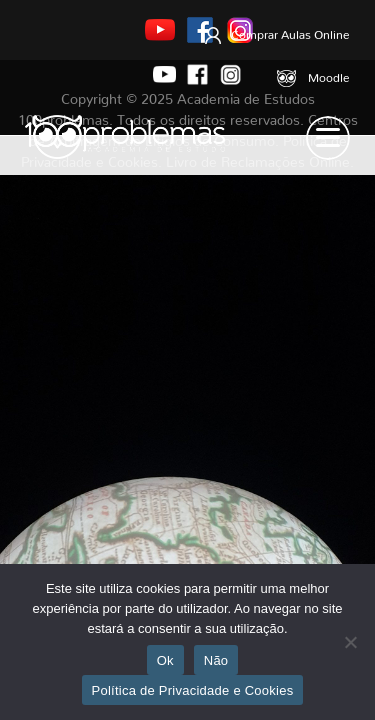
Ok (165, 660)
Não (216, 660)
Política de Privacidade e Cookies (193, 690)
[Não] (350, 642)
